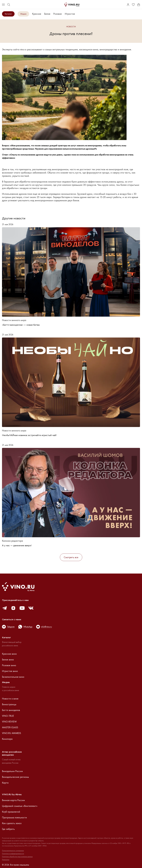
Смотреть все (71, 557)
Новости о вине (10, 699)
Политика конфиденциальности (13, 854)
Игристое (70, 14)
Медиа (23, 14)
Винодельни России (12, 771)
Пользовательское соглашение (13, 851)
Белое (47, 14)
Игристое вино (10, 671)
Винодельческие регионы (15, 777)
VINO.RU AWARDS (11, 733)
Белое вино (8, 660)
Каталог (8, 14)
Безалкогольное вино (13, 677)
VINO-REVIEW (9, 722)
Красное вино (9, 654)
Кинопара (7, 739)
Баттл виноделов (11, 710)
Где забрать (8, 829)
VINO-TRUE (8, 716)
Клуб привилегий (11, 812)
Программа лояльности (14, 817)
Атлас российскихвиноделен (12, 753)
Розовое (58, 14)
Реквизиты (6, 860)
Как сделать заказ (12, 823)
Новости (71, 27)
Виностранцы (9, 704)
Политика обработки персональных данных (17, 857)
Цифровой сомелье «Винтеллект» (20, 806)
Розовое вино (9, 665)
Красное (37, 14)
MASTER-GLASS (10, 727)
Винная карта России (13, 800)
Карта (5, 783)
